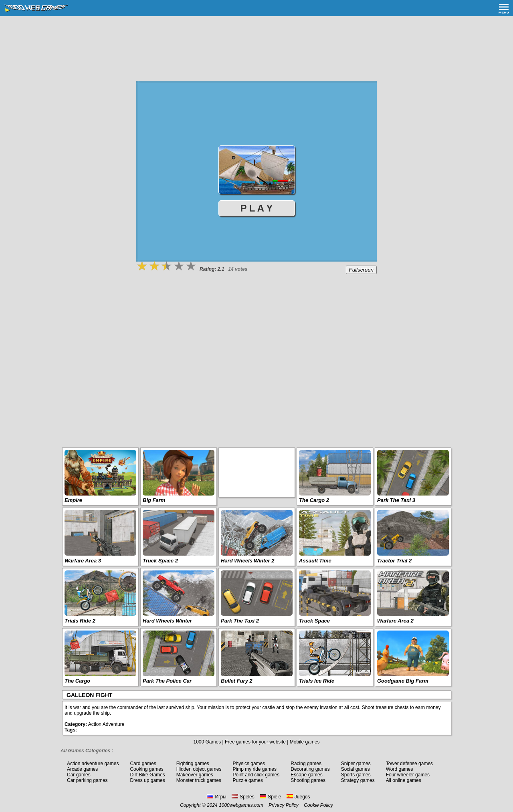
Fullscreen (361, 270)
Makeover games (195, 775)
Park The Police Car (167, 681)
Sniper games (356, 764)
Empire (73, 500)
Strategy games (358, 780)
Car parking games (87, 780)
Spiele (270, 797)
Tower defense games (409, 764)
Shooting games (308, 780)
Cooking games (146, 769)
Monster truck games (199, 780)
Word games (400, 769)
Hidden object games (199, 769)
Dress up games (147, 780)
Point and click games (256, 775)
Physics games (249, 764)
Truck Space (314, 621)
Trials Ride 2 (80, 621)
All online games (404, 780)
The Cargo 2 (314, 500)
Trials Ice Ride (317, 681)
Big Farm (154, 500)
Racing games (306, 764)
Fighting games (193, 764)
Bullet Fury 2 (237, 681)
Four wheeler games (408, 775)
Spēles (243, 797)
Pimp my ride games (255, 769)
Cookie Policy (318, 805)
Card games (143, 764)
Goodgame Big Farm (403, 681)
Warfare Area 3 (83, 561)
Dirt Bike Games (147, 775)
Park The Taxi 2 (240, 621)
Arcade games (82, 769)
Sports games (356, 775)
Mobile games (305, 742)
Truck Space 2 (160, 561)
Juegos (298, 797)
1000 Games (207, 742)
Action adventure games (93, 764)
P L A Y (257, 208)
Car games (79, 775)
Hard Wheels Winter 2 (248, 561)
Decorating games (310, 769)
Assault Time (315, 561)
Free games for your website (255, 742)
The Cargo (77, 681)
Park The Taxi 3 (396, 500)
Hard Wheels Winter (167, 621)
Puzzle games (248, 780)
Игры (216, 797)
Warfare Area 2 (395, 621)
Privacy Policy (284, 805)
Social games (355, 769)
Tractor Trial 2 (394, 561)
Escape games (306, 775)
